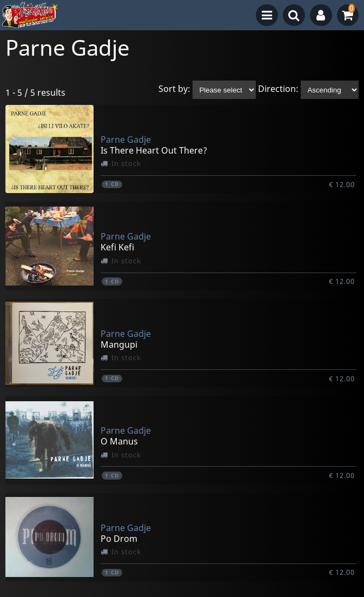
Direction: (278, 89)
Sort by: (174, 89)
